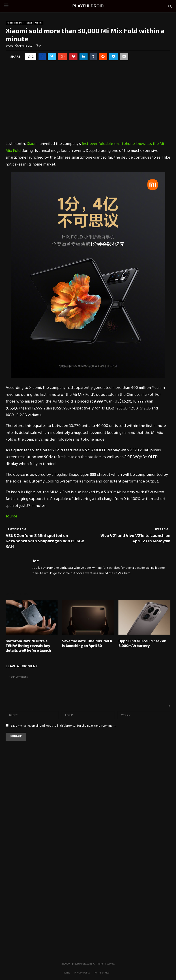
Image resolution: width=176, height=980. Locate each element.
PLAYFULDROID (88, 6)
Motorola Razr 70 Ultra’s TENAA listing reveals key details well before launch (28, 645)
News (29, 23)
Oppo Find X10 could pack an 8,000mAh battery (142, 643)
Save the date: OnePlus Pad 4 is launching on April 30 (87, 643)
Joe (11, 46)
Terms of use (102, 973)
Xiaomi (39, 23)
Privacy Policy (82, 973)
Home (67, 973)
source (11, 516)
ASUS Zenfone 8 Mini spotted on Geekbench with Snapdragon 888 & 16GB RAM (45, 541)
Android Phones (15, 23)
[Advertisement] (88, 105)
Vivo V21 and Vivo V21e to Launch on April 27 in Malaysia (135, 538)
